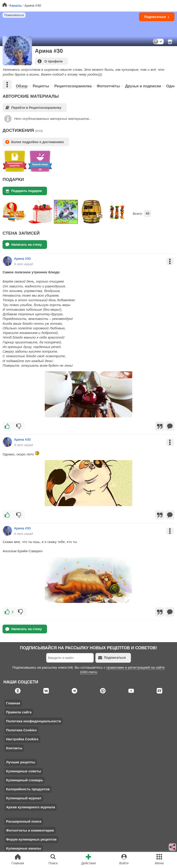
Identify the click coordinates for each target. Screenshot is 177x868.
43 (147, 213)
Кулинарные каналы (24, 848)
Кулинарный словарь (24, 780)
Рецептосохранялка (73, 86)
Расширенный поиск (24, 821)
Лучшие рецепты (21, 762)
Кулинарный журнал (24, 798)
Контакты (14, 748)
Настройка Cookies (22, 739)
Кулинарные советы (24, 771)
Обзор (22, 86)
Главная (13, 703)
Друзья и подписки (143, 86)
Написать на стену (24, 244)
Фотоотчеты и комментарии (30, 830)
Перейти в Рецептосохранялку (33, 108)
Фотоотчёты (108, 86)
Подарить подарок (24, 191)
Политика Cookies (21, 730)
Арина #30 (22, 258)
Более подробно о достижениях (35, 142)
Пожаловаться (14, 15)
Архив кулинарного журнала (31, 807)
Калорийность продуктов (28, 789)
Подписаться (157, 17)
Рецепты (41, 86)
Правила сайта (19, 712)
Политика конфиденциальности (33, 721)
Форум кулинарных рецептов (31, 839)
